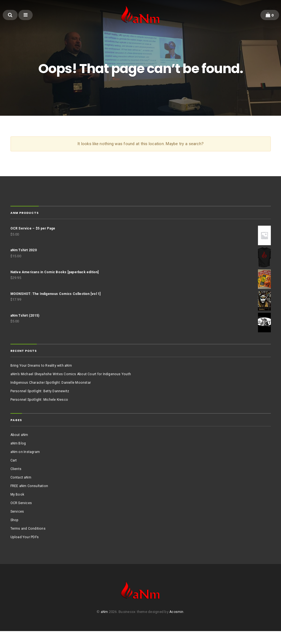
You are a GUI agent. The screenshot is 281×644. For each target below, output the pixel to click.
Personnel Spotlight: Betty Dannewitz (42, 402)
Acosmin (177, 625)
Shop (15, 531)
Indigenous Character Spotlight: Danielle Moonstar (53, 393)
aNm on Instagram (26, 463)
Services (17, 522)
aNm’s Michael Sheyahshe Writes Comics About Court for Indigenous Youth (73, 385)
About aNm (20, 446)
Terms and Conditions (29, 539)
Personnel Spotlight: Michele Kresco (41, 410)
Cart (14, 471)
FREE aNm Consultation (30, 497)
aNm (104, 625)
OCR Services (22, 514)
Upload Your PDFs (26, 548)
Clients (16, 480)
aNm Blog (19, 454)
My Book (18, 505)
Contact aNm (22, 488)
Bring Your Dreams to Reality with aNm (42, 376)
